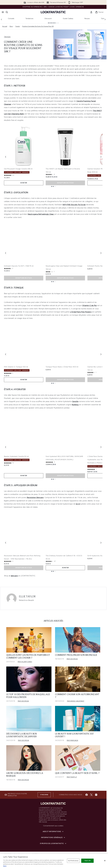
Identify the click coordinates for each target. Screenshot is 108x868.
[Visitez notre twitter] (91, 795)
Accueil (5, 26)
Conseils (11, 18)
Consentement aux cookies (53, 826)
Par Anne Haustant (76, 701)
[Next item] (101, 157)
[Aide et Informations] (53, 832)
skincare (14, 576)
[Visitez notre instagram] (96, 795)
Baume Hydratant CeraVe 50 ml (16, 456)
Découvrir (48, 18)
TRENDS (7, 37)
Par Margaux (72, 740)
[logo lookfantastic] (53, 12)
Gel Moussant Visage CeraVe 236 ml (18, 169)
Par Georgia (72, 659)
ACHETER (24, 183)
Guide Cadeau (68, 18)
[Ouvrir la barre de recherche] (7, 12)
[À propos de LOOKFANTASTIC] (53, 843)
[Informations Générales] (53, 838)
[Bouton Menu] (3, 12)
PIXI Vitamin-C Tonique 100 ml (16, 367)
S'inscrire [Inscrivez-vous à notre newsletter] (44, 795)
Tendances (29, 18)
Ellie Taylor (27, 597)
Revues (87, 18)
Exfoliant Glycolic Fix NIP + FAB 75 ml (19, 266)
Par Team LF (72, 777)
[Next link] (105, 19)
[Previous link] (1, 19)
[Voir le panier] (99, 12)
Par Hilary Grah (25, 662)
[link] (91, 12)
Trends (18, 26)
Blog (11, 26)
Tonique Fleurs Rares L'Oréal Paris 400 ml (62, 367)
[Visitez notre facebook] (87, 795)
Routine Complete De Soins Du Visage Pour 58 (38, 26)
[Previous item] (6, 157)
